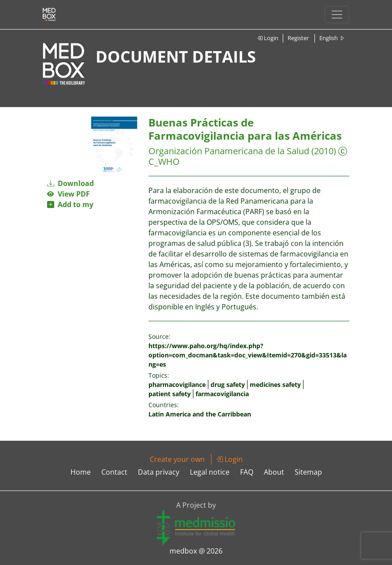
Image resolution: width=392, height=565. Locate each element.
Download (70, 183)
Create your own (177, 459)
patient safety (170, 394)
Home (81, 472)
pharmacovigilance (177, 385)
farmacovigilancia (222, 394)
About (274, 472)
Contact (114, 472)
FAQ (247, 472)
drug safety (228, 385)
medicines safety (275, 385)
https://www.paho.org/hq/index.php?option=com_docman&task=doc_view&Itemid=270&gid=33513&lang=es (248, 355)
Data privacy (159, 472)
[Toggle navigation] (337, 15)
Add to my (70, 204)
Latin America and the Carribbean (200, 414)
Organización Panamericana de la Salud (229, 151)
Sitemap (308, 472)
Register (298, 38)
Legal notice (210, 472)
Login (268, 38)
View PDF (68, 194)
